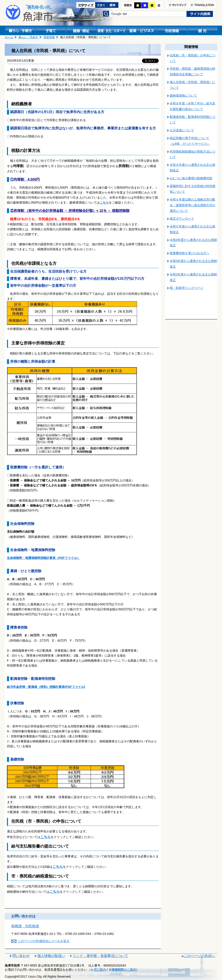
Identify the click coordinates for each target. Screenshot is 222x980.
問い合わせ (21, 956)
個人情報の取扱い (51, 956)
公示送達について (182, 130)
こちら (104, 203)
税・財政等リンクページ (186, 288)
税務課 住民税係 (25, 926)
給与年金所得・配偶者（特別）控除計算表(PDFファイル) (46, 687)
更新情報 (49, 37)
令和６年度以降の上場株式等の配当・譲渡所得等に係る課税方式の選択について (193, 205)
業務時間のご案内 (124, 970)
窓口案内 (100, 970)
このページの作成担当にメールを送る (44, 941)
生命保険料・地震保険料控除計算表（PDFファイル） (43, 558)
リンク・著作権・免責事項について (100, 956)
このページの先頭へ (199, 956)
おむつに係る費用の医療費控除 (191, 178)
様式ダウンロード (182, 219)
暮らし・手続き (28, 37)
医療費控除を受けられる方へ (189, 253)
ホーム (9, 37)
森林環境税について (183, 96)
